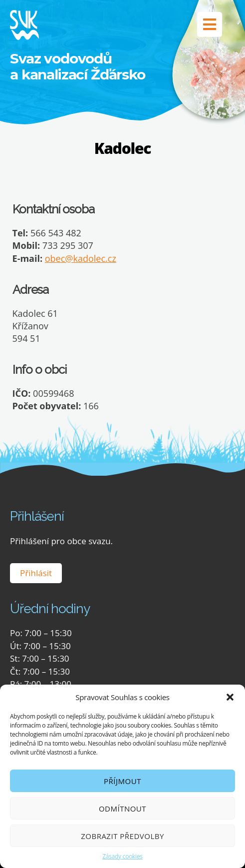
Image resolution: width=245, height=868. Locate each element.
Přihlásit (36, 573)
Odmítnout (122, 809)
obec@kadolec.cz (81, 258)
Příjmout (122, 781)
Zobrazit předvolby (122, 836)
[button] (230, 697)
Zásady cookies (122, 856)
